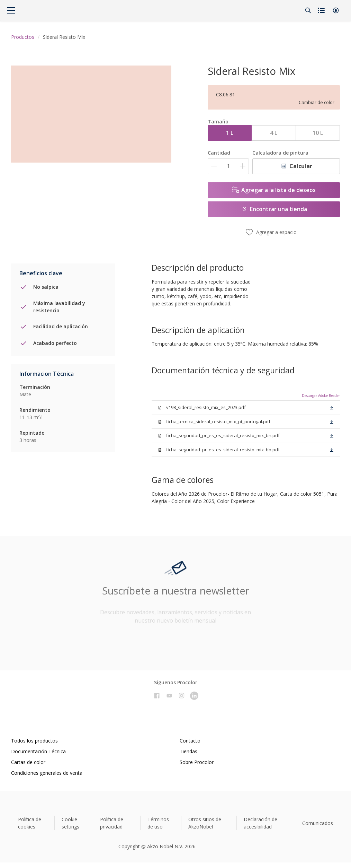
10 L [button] (318, 133)
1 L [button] (230, 133)
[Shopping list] (322, 10)
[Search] (308, 10)
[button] (336, 10)
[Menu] (11, 10)
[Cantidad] (228, 166)
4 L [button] (274, 133)
